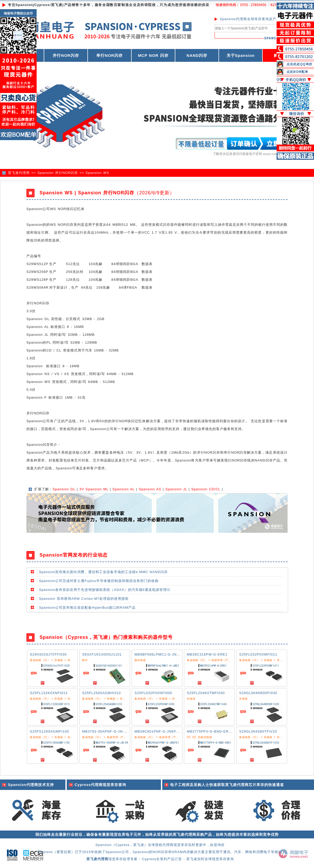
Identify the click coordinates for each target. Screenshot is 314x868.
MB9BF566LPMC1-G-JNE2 (158, 654)
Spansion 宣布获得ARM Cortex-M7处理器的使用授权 (84, 599)
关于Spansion (241, 55)
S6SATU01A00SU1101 (102, 654)
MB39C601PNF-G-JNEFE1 (158, 731)
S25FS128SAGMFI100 (49, 731)
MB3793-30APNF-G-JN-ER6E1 (109, 731)
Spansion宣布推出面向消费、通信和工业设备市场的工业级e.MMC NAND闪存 (103, 572)
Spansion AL (124, 489)
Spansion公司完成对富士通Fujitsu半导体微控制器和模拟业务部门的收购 (99, 581)
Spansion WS (97, 173)
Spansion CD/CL (206, 489)
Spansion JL (176, 489)
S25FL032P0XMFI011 (258, 654)
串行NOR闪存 (109, 55)
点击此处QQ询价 (299, 64)
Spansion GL (64, 489)
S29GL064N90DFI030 (258, 693)
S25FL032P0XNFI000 (153, 693)
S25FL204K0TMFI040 (206, 693)
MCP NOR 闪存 (153, 55)
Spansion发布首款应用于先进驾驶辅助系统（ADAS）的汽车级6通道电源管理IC (105, 590)
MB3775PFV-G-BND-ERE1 (210, 731)
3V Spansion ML (94, 489)
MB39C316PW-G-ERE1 (207, 654)
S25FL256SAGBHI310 (102, 693)
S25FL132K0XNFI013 (49, 693)
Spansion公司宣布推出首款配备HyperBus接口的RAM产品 (87, 608)
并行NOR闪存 (66, 55)
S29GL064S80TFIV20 (258, 731)
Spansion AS (150, 489)
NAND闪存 (197, 55)
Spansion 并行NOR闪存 (58, 173)
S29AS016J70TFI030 (48, 654)
